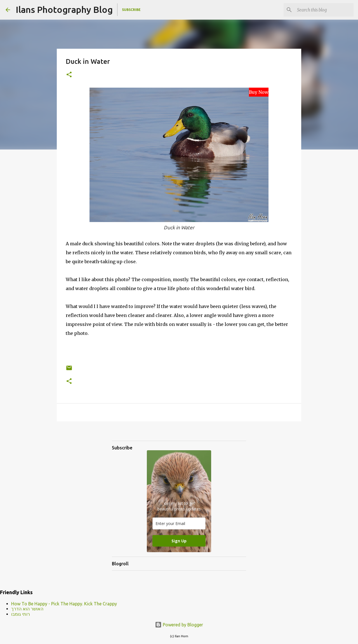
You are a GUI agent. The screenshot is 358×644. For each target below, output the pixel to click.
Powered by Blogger (179, 625)
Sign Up (179, 541)
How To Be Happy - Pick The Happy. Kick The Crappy (64, 604)
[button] (69, 75)
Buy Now (259, 92)
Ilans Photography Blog (64, 10)
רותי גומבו (21, 614)
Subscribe (131, 10)
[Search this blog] (324, 10)
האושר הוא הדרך (27, 609)
